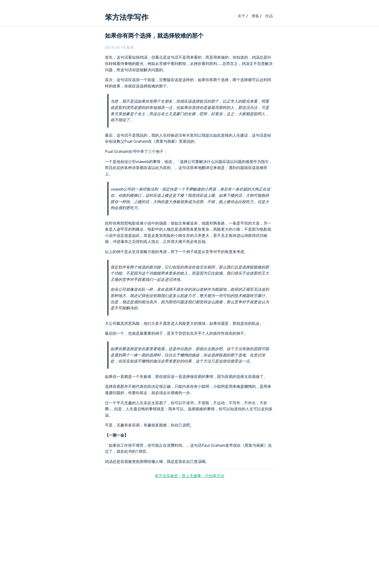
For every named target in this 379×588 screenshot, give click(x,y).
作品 (269, 16)
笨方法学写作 (127, 17)
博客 (255, 16)
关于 (241, 16)
